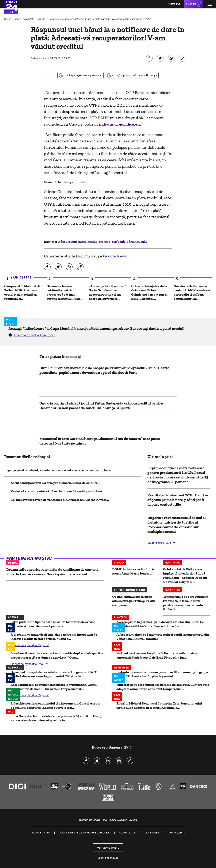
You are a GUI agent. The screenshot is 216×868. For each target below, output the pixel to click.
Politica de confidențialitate (120, 820)
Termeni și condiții (90, 820)
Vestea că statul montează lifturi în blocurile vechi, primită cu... (57, 491)
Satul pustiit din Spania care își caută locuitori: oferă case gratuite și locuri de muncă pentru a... (53, 624)
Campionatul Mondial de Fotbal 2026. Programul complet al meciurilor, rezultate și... (22, 292)
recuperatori (77, 242)
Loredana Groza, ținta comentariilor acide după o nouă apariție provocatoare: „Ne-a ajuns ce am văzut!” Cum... (57, 655)
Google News (115, 256)
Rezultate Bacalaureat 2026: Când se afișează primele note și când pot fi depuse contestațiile (178, 500)
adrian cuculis (137, 242)
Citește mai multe (160, 542)
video (62, 242)
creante (105, 242)
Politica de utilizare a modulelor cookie (84, 833)
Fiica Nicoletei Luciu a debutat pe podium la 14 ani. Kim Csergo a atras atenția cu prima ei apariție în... (57, 718)
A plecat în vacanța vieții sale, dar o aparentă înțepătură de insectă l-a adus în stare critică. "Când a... (54, 637)
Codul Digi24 (127, 833)
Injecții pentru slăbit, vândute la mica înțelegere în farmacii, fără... (59, 470)
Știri (17, 19)
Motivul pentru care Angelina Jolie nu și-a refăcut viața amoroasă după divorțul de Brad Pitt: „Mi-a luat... (157, 655)
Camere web (152, 833)
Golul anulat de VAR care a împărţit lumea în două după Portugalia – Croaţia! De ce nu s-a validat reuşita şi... (185, 575)
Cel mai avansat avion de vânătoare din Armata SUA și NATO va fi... (60, 500)
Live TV (191, 4)
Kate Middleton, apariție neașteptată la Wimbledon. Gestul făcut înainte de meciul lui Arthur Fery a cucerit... (54, 687)
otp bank (119, 242)
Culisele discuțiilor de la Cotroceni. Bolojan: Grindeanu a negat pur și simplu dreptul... (149, 292)
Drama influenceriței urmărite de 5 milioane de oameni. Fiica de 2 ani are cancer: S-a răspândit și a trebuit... (52, 572)
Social (42, 19)
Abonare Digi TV (40, 833)
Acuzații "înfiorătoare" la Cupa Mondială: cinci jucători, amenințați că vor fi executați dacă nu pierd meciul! (96, 328)
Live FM (175, 4)
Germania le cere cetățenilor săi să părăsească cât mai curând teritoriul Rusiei (64, 292)
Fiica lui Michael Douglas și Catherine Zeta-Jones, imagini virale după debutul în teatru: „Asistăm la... (159, 705)
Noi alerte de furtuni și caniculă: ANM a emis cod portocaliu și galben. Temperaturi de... (193, 292)
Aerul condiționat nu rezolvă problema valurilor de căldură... (55, 483)
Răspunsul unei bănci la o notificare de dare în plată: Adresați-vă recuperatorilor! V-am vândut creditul (100, 19)
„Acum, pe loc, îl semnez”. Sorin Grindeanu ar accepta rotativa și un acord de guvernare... (108, 292)
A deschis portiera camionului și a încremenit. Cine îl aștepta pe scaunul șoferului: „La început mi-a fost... (55, 705)
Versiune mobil (108, 848)
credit (93, 242)
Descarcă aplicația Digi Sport (34, 335)
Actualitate (29, 19)
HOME (7, 19)
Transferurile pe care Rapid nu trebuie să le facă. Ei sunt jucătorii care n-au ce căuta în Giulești (186, 603)
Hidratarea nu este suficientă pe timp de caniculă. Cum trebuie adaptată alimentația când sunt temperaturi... (163, 687)
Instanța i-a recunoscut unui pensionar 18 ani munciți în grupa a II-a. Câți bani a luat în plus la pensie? (162, 674)
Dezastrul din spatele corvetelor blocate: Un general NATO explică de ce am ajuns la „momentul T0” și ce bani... (54, 674)
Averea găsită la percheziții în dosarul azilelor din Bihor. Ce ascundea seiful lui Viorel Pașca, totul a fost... (160, 624)
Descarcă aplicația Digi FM (30, 645)
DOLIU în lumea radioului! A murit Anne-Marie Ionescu (133, 571)
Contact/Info (177, 833)
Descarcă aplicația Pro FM (30, 664)
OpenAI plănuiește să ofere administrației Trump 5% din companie (134, 601)
